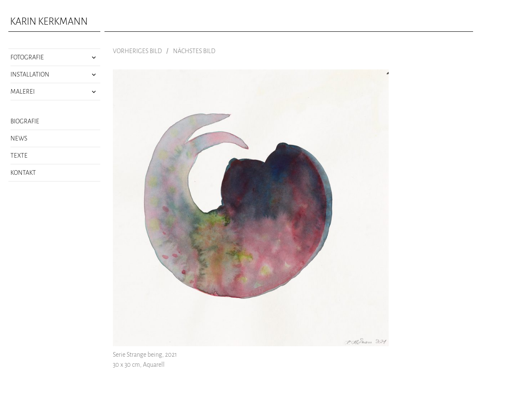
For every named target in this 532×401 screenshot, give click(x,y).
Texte (19, 156)
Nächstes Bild (194, 51)
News (19, 138)
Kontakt (23, 173)
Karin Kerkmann (49, 22)
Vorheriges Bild (137, 51)
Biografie (25, 121)
